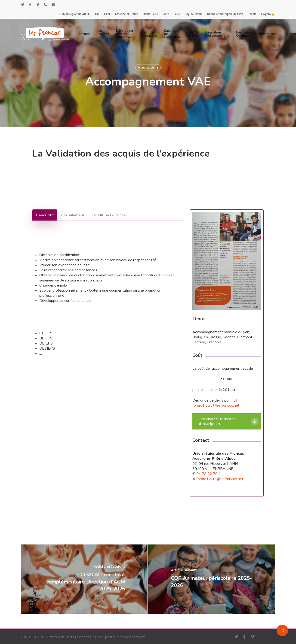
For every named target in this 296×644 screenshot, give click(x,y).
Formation (148, 68)
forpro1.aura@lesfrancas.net (216, 405)
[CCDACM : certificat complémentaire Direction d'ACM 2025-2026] (84, 579)
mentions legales (90, 637)
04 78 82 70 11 (210, 474)
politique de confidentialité (125, 637)
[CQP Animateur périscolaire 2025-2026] (212, 579)
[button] (45, 215)
